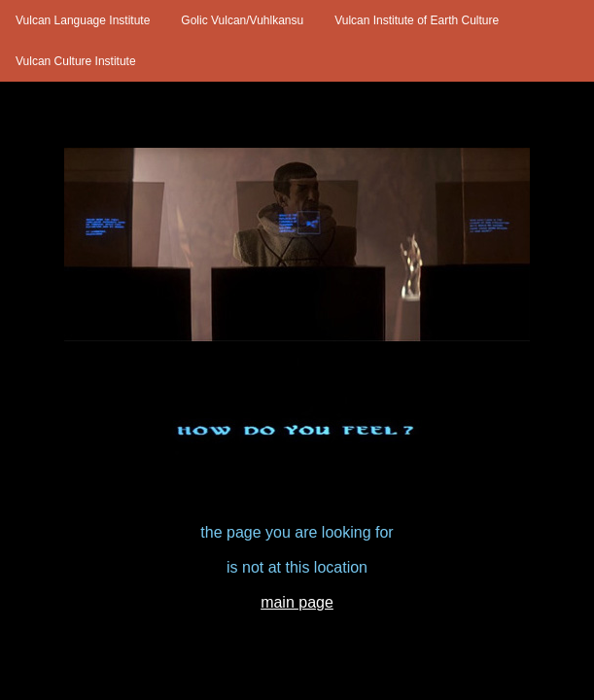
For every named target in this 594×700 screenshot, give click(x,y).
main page (297, 602)
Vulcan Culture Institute (76, 61)
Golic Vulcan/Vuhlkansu (242, 20)
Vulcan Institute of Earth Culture (417, 20)
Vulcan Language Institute (83, 20)
